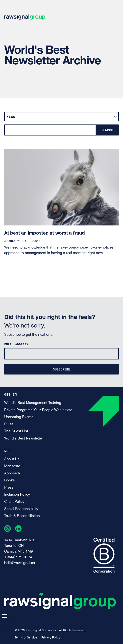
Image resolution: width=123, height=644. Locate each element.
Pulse (9, 424)
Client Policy (14, 502)
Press (9, 488)
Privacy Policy (51, 638)
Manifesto (12, 466)
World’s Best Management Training (33, 403)
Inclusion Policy (17, 495)
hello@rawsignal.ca (20, 563)
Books (9, 480)
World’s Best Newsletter (24, 439)
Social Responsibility (21, 509)
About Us (12, 459)
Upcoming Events (19, 417)
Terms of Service (26, 638)
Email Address (16, 344)
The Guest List (16, 431)
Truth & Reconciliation (22, 516)
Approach (12, 473)
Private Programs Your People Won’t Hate (38, 410)
